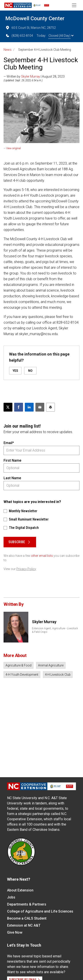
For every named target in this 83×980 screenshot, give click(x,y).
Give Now (15, 932)
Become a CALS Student (27, 918)
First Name (12, 460)
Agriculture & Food (18, 665)
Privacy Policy (26, 569)
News (8, 50)
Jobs (11, 897)
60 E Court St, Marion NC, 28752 (31, 28)
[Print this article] (50, 407)
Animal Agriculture (51, 665)
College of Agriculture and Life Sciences (40, 911)
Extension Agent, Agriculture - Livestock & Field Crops (55, 630)
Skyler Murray (31, 76)
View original (14, 148)
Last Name (12, 478)
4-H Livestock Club (58, 675)
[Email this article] (40, 407)
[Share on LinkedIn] (29, 407)
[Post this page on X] (8, 407)
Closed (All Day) (61, 36)
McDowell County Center (35, 18)
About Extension (20, 890)
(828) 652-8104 (19, 36)
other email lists (42, 556)
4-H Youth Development (22, 675)
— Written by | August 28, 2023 (34, 76)
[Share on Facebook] (19, 407)
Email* (9, 443)
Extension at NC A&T (24, 925)
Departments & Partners (27, 904)
